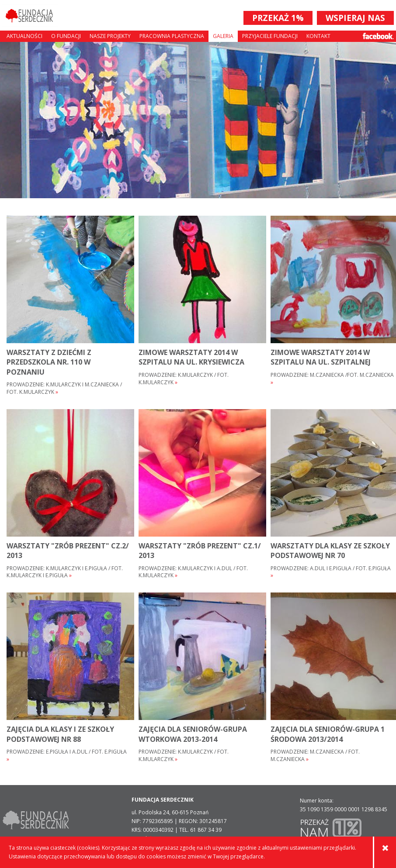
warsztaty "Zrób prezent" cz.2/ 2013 (68, 551)
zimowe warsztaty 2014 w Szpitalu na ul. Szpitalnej (321, 357)
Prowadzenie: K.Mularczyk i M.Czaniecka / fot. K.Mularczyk (64, 388)
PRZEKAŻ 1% (278, 18)
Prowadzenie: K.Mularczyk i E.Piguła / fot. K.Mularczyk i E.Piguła (65, 572)
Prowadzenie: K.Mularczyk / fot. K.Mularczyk (184, 379)
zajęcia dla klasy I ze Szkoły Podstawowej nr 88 (60, 734)
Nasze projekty (110, 36)
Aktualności (24, 36)
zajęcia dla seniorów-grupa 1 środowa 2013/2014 (328, 734)
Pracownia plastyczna (172, 36)
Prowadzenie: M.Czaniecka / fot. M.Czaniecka (315, 756)
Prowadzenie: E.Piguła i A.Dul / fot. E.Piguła (67, 756)
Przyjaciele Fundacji (270, 36)
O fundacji (66, 36)
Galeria (223, 36)
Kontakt (318, 36)
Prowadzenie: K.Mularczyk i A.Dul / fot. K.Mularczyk (193, 572)
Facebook (378, 36)
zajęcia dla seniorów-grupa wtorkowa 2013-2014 (193, 734)
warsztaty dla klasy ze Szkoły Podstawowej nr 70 (330, 551)
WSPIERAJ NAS (355, 18)
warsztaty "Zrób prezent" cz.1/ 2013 (200, 551)
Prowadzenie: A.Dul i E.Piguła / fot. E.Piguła (331, 572)
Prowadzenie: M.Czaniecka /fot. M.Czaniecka (332, 379)
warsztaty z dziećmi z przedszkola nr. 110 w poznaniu (49, 362)
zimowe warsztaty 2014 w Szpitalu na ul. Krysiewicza (191, 357)
